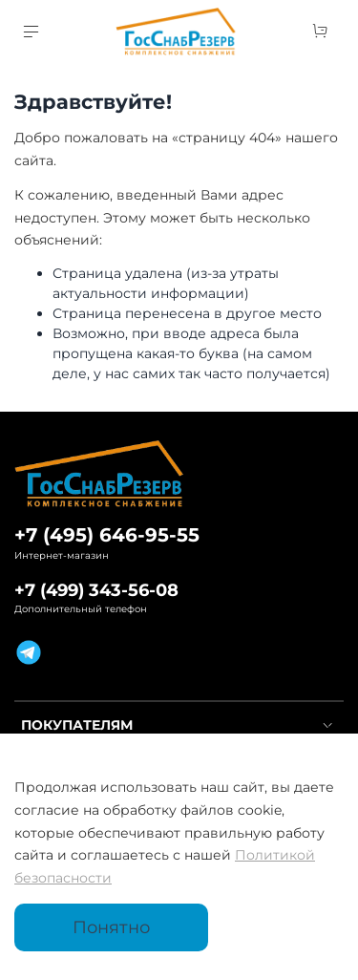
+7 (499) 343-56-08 (96, 590)
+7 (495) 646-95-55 (107, 535)
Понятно (111, 927)
